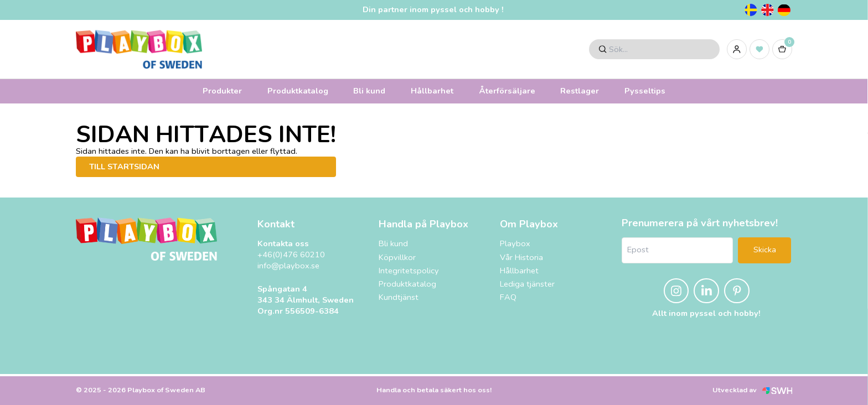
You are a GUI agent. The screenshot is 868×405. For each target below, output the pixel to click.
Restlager (580, 91)
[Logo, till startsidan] (139, 49)
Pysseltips (645, 91)
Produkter (222, 91)
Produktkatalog (298, 91)
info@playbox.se (288, 266)
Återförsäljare (507, 91)
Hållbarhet (432, 91)
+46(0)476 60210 (291, 255)
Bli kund (369, 91)
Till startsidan (124, 167)
